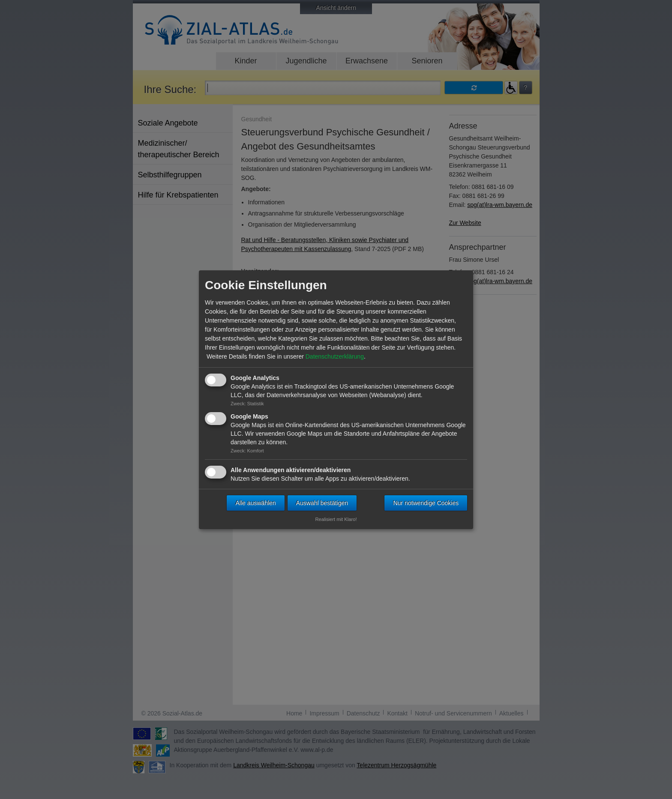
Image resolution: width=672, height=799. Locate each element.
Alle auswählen (255, 503)
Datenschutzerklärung (335, 356)
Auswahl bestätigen (322, 503)
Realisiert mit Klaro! (336, 519)
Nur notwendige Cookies (426, 503)
